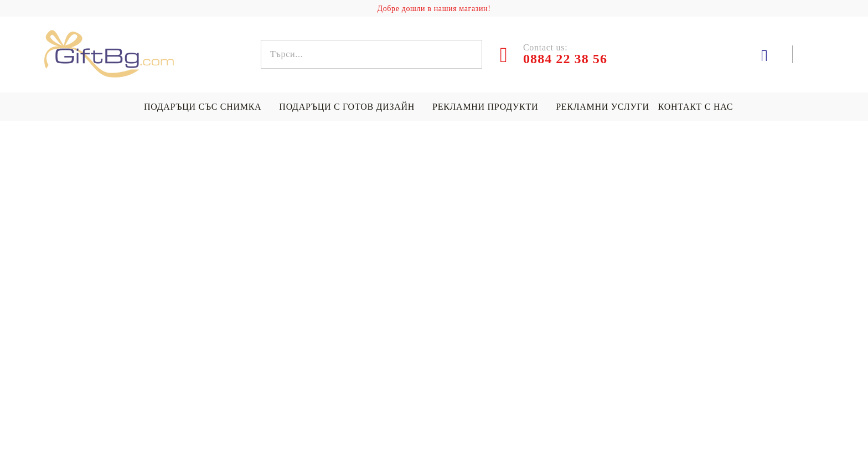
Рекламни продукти (485, 107)
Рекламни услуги (602, 107)
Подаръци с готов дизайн (347, 107)
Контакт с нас (696, 107)
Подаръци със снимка (203, 107)
